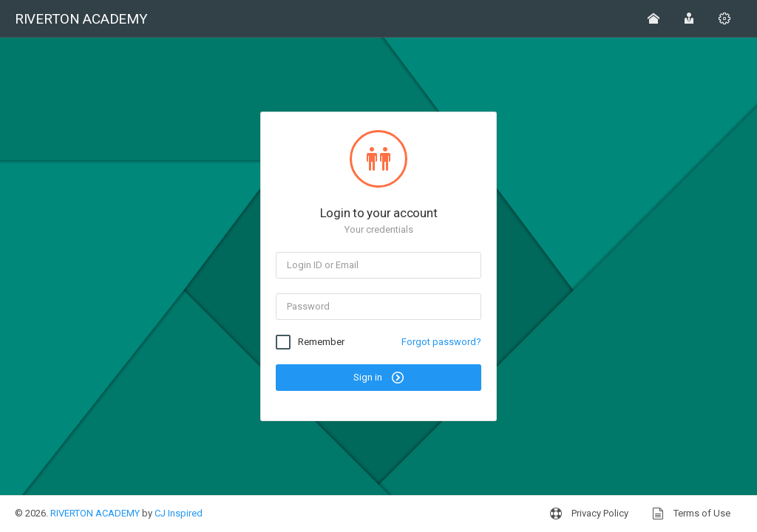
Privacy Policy (589, 514)
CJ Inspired (179, 513)
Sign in (378, 378)
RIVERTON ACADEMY (95, 513)
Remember (321, 342)
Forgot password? (441, 342)
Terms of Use (691, 514)
